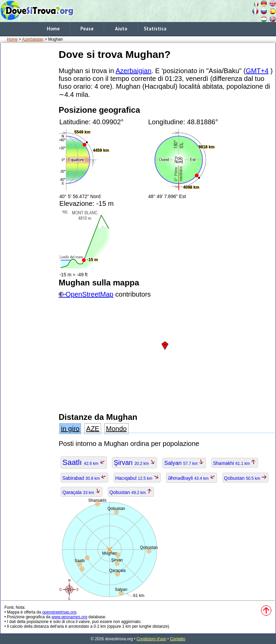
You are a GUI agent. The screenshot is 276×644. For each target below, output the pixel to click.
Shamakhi (235, 463)
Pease (87, 29)
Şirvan (134, 463)
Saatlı (84, 462)
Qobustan (246, 478)
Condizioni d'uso (152, 639)
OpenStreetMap (89, 294)
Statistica (155, 29)
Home (53, 29)
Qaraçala (82, 492)
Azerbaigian (33, 39)
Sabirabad (84, 478)
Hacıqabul (137, 478)
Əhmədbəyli (192, 478)
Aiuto (121, 29)
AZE (93, 429)
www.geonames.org (69, 617)
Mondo (116, 429)
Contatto (178, 639)
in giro (70, 429)
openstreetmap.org (59, 612)
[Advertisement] (28, 149)
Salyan (184, 463)
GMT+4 (257, 71)
